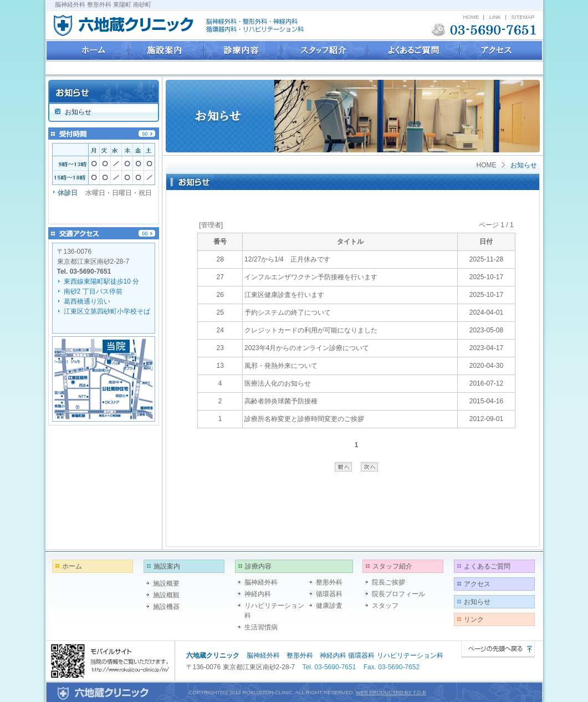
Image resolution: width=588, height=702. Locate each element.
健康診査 (329, 606)
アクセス (477, 584)
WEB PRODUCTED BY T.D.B (391, 692)
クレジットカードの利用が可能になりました (311, 330)
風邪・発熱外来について (281, 366)
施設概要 (166, 583)
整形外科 (329, 582)
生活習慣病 (261, 627)
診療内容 (258, 566)
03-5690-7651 (91, 271)
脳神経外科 (261, 582)
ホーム (72, 566)
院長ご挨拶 (388, 582)
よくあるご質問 (487, 566)
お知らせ (477, 602)
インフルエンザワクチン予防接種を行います (311, 277)
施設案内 (167, 566)
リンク (474, 619)
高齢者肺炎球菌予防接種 (281, 401)
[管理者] (211, 225)
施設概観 (166, 595)
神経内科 (258, 594)
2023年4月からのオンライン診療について (307, 348)
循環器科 (329, 594)
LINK (495, 17)
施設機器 (166, 607)
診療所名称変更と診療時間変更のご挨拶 (304, 419)
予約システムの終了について (288, 312)
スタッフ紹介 (392, 566)
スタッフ (385, 606)
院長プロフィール (398, 594)
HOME (471, 17)
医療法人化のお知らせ (278, 383)
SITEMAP (523, 17)
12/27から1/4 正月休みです (287, 259)
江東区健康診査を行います (284, 295)
